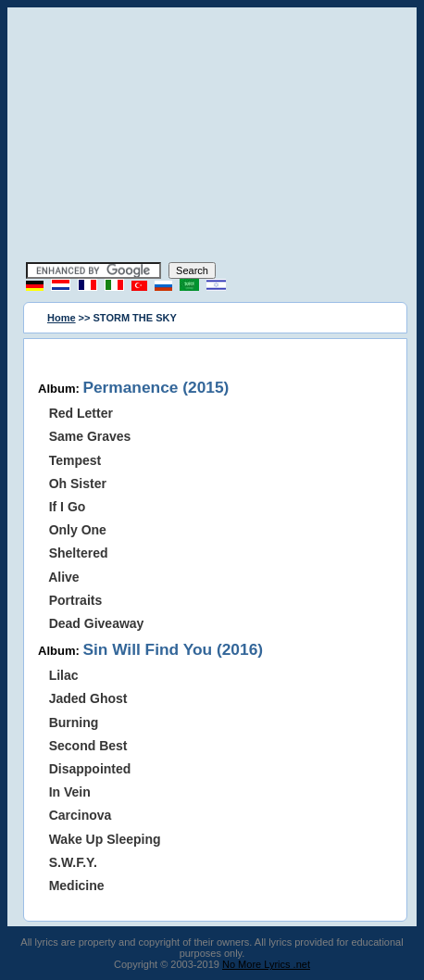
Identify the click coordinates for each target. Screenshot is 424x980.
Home (62, 318)
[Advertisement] (212, 137)
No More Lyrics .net (266, 964)
